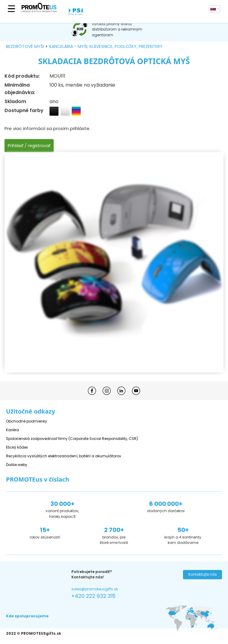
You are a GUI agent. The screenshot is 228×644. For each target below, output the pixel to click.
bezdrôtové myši (25, 46)
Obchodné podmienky (27, 421)
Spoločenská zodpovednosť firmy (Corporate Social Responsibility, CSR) (72, 439)
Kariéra (12, 430)
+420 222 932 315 (93, 596)
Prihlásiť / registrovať (29, 146)
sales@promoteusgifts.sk (95, 589)
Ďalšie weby (17, 465)
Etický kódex (17, 447)
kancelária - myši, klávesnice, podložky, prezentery (106, 46)
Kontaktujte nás (203, 574)
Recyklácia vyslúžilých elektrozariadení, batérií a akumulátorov (64, 456)
